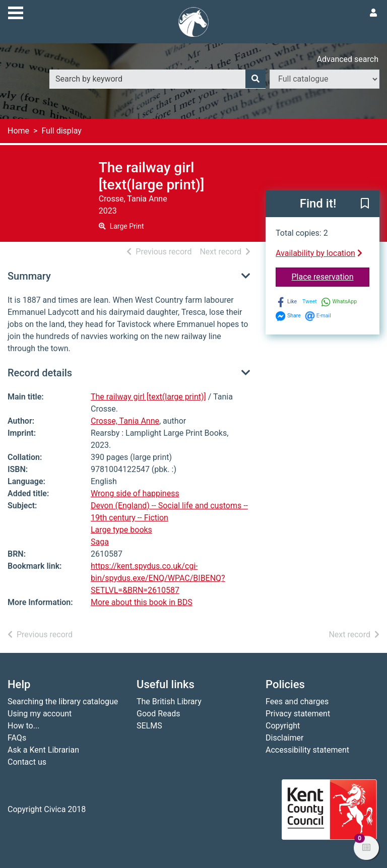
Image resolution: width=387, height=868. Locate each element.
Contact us (27, 762)
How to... (23, 726)
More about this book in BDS (142, 602)
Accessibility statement (307, 750)
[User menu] (373, 13)
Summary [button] (29, 276)
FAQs (17, 738)
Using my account (40, 714)
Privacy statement (298, 714)
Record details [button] (40, 373)
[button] (365, 205)
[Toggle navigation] (16, 12)
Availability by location (319, 253)
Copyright (283, 726)
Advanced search (348, 59)
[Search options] (325, 79)
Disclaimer (284, 738)
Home (18, 131)
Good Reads (158, 714)
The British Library (169, 702)
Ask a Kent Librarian (43, 750)
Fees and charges (297, 702)
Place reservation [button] (331, 276)
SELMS (149, 726)
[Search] (255, 79)
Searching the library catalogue (63, 702)
